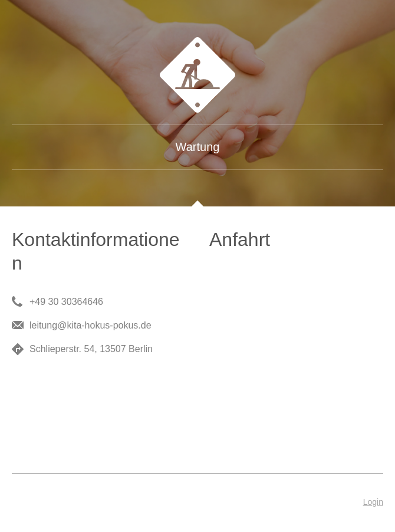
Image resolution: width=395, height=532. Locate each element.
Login (373, 502)
